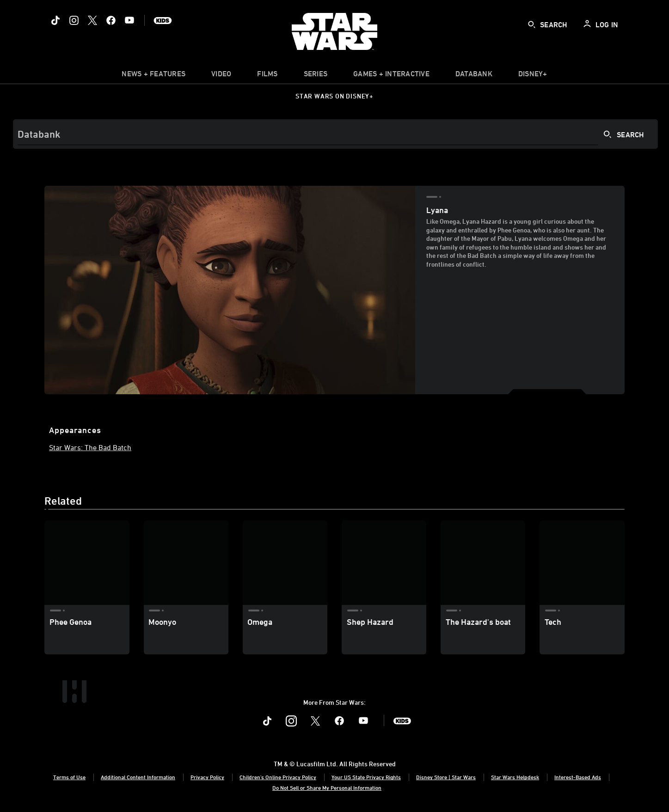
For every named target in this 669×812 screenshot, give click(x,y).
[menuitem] (221, 76)
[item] (153, 76)
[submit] (532, 24)
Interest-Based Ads (578, 777)
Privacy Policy (207, 777)
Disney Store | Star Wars (446, 777)
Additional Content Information (138, 777)
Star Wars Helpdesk (515, 777)
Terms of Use (69, 777)
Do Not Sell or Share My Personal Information (327, 788)
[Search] (335, 134)
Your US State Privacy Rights (366, 777)
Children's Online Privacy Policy (278, 777)
